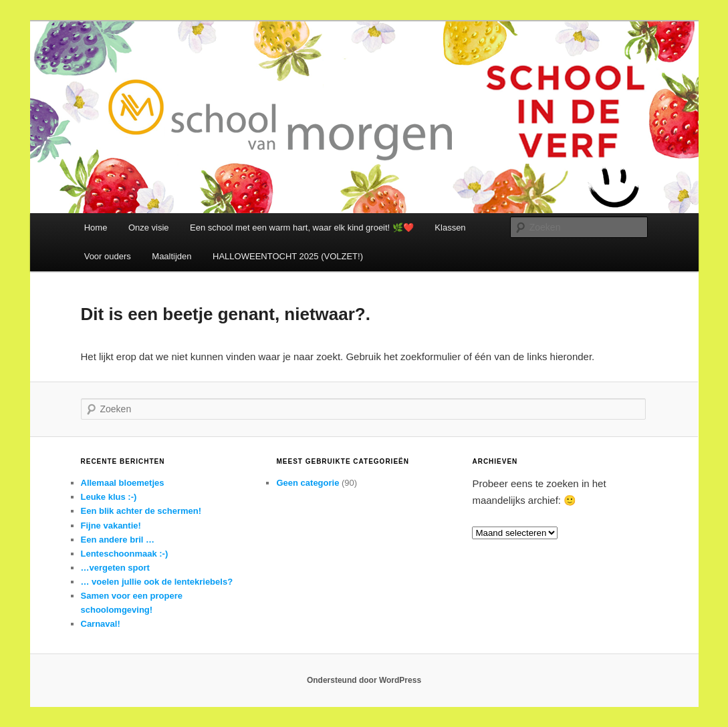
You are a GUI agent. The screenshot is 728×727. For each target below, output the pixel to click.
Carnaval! (101, 624)
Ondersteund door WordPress (364, 680)
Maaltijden (171, 256)
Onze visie (149, 228)
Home (96, 228)
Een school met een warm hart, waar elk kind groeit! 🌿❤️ (302, 228)
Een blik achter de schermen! (141, 511)
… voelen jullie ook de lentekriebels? (157, 582)
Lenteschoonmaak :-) (125, 554)
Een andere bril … (118, 540)
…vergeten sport (115, 568)
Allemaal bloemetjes (123, 483)
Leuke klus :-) (109, 497)
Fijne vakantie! (111, 526)
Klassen (450, 228)
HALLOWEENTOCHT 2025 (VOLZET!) (288, 256)
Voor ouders (108, 256)
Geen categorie (308, 483)
